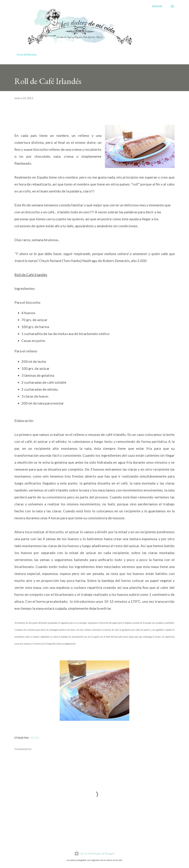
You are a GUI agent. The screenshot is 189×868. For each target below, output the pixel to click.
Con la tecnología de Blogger (94, 853)
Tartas (34, 738)
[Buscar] (157, 6)
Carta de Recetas (27, 54)
